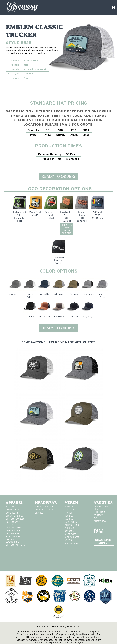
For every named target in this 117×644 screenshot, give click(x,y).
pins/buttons (72, 525)
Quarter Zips (13, 530)
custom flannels (15, 519)
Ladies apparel (14, 510)
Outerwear (12, 513)
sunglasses (71, 522)
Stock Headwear (44, 507)
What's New (100, 521)
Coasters (69, 510)
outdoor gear (72, 537)
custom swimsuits (15, 545)
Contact (98, 515)
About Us (103, 503)
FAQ (95, 518)
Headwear (45, 503)
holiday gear (71, 543)
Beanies (39, 513)
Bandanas (70, 531)
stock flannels (14, 516)
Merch (71, 503)
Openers (69, 507)
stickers (69, 513)
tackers (69, 519)
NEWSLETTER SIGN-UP (104, 541)
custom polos (13, 527)
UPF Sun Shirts (14, 533)
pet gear (69, 528)
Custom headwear (45, 510)
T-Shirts (10, 507)
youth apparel (14, 536)
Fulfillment (100, 512)
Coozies (69, 516)
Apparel (14, 503)
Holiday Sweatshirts (12, 541)
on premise (70, 534)
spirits (68, 540)
